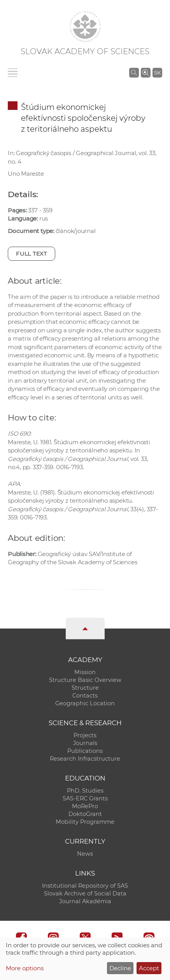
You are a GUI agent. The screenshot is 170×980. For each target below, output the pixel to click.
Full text (32, 253)
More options (25, 968)
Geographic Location (85, 703)
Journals (85, 743)
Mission (85, 672)
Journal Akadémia (85, 901)
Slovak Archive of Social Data (85, 893)
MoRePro (85, 806)
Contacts (85, 696)
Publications (85, 751)
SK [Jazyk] (157, 72)
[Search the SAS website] (134, 72)
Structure (85, 688)
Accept (149, 968)
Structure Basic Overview (85, 680)
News (85, 854)
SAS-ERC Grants (85, 798)
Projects (85, 735)
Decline (120, 968)
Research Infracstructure (85, 759)
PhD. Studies (85, 791)
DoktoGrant (85, 814)
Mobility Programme (85, 822)
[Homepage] (85, 26)
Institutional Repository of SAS (85, 886)
